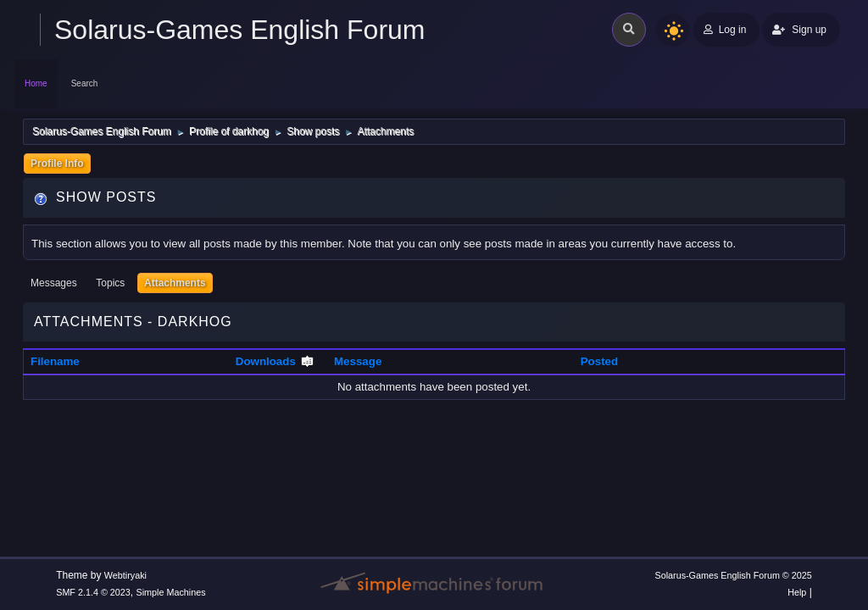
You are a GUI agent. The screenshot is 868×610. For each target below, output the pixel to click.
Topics (110, 283)
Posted (599, 361)
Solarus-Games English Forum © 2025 (733, 575)
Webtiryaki (125, 575)
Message (358, 361)
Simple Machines (171, 592)
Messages (54, 283)
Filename (55, 361)
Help (797, 592)
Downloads (275, 361)
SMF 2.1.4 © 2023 (93, 592)
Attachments (175, 283)
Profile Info (57, 164)
